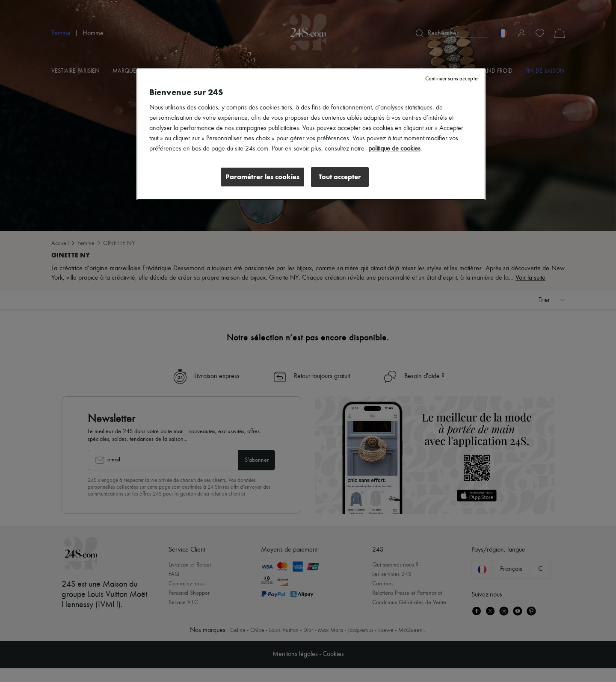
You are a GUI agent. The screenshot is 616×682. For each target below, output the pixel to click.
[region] (311, 134)
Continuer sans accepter (452, 79)
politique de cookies (394, 149)
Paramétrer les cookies (262, 177)
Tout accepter (340, 177)
